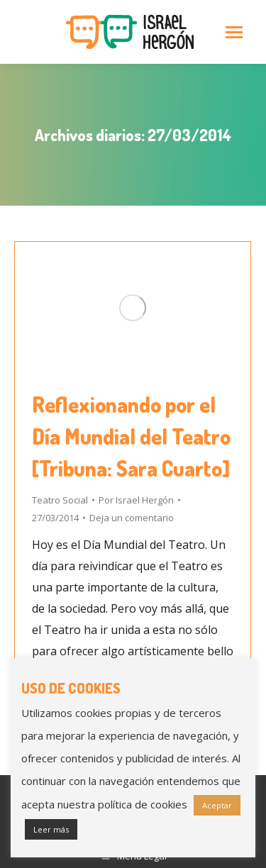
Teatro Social (60, 500)
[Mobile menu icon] (234, 32)
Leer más (51, 829)
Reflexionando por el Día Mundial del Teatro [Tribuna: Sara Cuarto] (131, 436)
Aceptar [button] (217, 805)
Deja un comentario (132, 518)
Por (136, 500)
